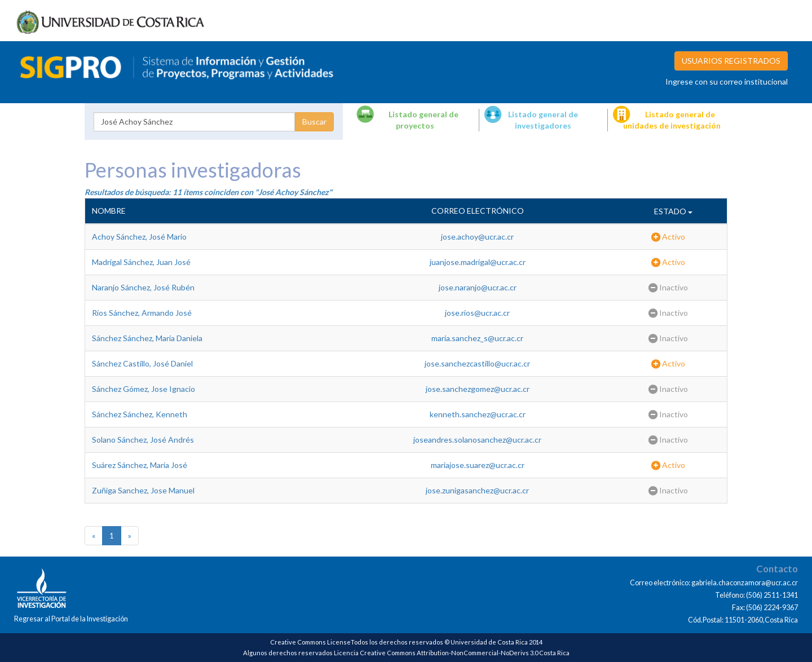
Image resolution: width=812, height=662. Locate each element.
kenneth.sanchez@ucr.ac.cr (478, 414)
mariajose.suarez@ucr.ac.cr (478, 465)
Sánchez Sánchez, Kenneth (140, 414)
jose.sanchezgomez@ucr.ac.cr (478, 389)
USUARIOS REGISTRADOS (731, 61)
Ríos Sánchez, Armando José (142, 313)
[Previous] (94, 536)
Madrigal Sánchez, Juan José (141, 262)
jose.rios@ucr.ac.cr (477, 313)
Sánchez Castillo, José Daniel (142, 363)
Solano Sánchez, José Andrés (143, 440)
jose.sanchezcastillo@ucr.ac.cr (477, 363)
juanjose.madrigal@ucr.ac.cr (478, 262)
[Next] (130, 536)
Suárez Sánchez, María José (140, 465)
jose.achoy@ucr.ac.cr (477, 237)
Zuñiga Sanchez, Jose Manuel (143, 490)
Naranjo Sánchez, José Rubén (143, 287)
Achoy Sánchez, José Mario (139, 237)
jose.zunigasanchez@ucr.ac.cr (477, 490)
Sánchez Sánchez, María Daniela (147, 338)
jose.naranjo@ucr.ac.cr (478, 287)
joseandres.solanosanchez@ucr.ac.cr (477, 440)
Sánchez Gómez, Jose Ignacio (144, 389)
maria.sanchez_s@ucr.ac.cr (477, 338)
